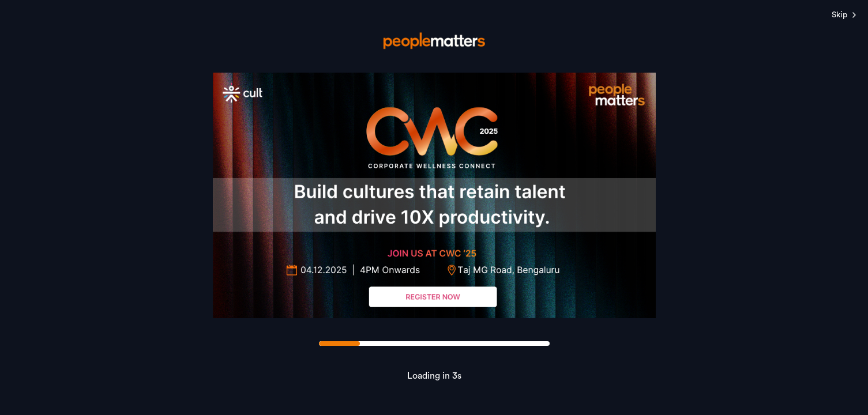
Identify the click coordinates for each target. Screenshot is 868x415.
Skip (845, 15)
